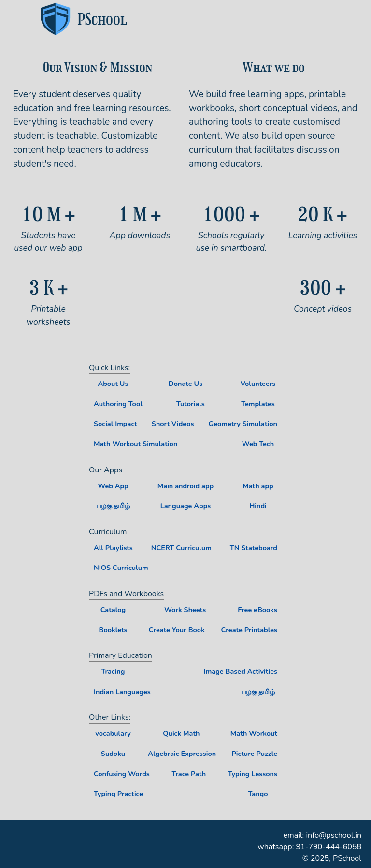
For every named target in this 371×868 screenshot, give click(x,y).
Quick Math (181, 733)
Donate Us (185, 384)
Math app (258, 486)
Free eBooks (257, 610)
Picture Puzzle (254, 754)
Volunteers (258, 384)
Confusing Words (122, 774)
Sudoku (113, 754)
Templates (258, 404)
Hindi (258, 506)
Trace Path (189, 774)
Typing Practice (118, 794)
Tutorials (191, 404)
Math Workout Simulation (136, 444)
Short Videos (173, 424)
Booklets (113, 630)
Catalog (113, 610)
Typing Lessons (253, 774)
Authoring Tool (118, 404)
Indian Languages (122, 692)
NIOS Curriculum (121, 568)
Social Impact (115, 424)
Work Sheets (185, 610)
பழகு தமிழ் (113, 506)
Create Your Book (177, 630)
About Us (113, 384)
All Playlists (113, 548)
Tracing (113, 671)
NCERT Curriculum (181, 548)
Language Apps (186, 506)
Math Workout (254, 733)
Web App (113, 486)
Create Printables (249, 630)
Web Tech (258, 444)
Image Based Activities (241, 671)
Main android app (185, 486)
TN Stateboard (254, 548)
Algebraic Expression (182, 754)
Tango (258, 794)
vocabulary (113, 733)
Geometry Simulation (243, 424)
